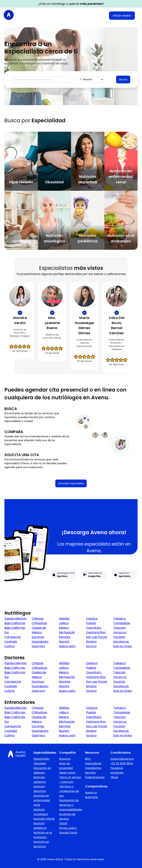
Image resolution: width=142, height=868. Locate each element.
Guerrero (38, 646)
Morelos (65, 637)
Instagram (117, 773)
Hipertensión (42, 759)
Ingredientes (93, 768)
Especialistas (93, 763)
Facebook (117, 768)
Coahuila (11, 642)
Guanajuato (40, 642)
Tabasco (120, 619)
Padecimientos (95, 777)
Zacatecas (121, 642)
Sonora (91, 646)
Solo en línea (122, 646)
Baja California (15, 623)
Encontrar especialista (71, 483)
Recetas (90, 773)
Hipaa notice (67, 773)
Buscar (123, 79)
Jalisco (64, 623)
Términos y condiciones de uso (69, 791)
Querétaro (94, 628)
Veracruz (120, 632)
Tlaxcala (119, 628)
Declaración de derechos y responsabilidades (71, 805)
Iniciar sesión (122, 16)
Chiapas (38, 619)
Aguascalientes (15, 619)
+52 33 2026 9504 (122, 763)
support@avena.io (122, 759)
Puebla (91, 623)
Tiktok (114, 777)
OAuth (63, 823)
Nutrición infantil (44, 819)
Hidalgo (64, 619)
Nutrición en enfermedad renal (42, 800)
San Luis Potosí (97, 637)
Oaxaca (92, 619)
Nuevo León (67, 646)
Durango (38, 637)
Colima (9, 646)
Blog (88, 759)
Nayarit (64, 642)
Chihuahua (39, 623)
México (64, 628)
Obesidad (40, 763)
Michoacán (67, 632)
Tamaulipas (122, 623)
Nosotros (65, 759)
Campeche (13, 637)
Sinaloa (91, 642)
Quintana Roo (96, 632)
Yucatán (119, 637)
